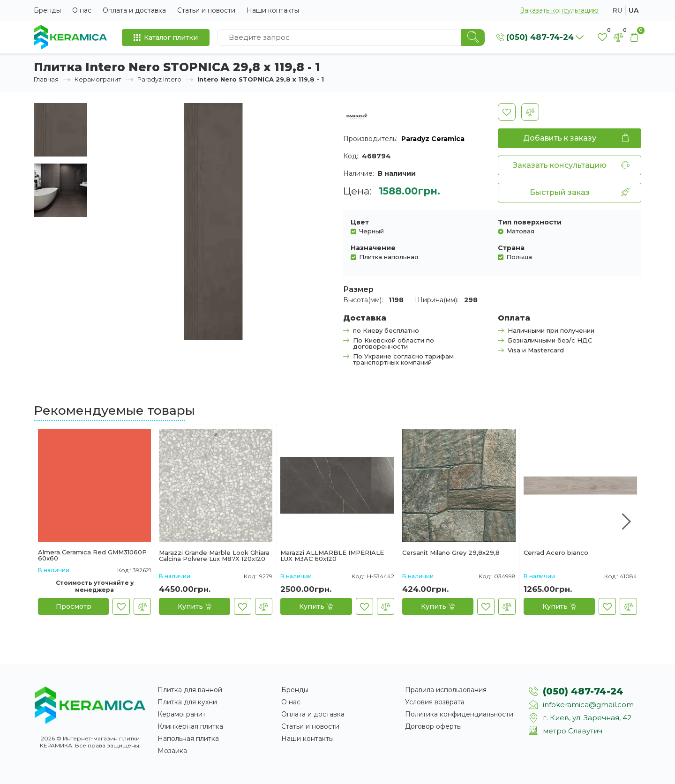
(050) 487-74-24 (583, 691)
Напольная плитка (188, 739)
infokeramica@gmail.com (588, 705)
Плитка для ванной (190, 690)
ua (634, 10)
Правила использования (446, 690)
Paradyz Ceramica (433, 139)
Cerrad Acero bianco (556, 553)
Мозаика (172, 751)
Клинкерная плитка (190, 726)
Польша (519, 257)
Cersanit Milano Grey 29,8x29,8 (451, 553)
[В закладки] (507, 112)
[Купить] (195, 606)
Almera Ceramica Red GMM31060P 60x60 (92, 555)
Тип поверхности (530, 222)
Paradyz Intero (159, 79)
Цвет (360, 222)
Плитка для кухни (187, 702)
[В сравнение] (530, 112)
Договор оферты (433, 726)
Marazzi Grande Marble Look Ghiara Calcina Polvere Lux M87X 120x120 (214, 556)
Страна (511, 248)
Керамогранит (98, 79)
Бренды (47, 10)
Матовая (520, 231)
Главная (46, 79)
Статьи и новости (206, 10)
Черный (371, 231)
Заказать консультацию (559, 11)
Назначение (373, 248)
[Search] (473, 37)
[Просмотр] (73, 606)
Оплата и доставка (134, 10)
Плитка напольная (389, 257)
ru (618, 10)
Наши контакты (273, 10)
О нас (82, 10)
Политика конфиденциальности (459, 714)
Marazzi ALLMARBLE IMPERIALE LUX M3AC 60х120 (332, 556)
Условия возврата (435, 702)
